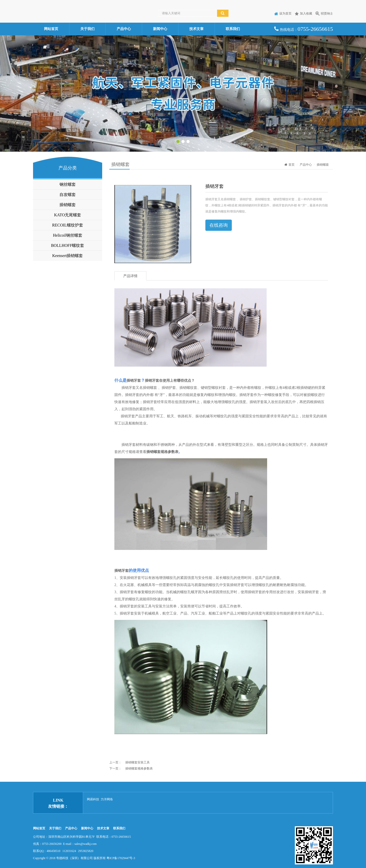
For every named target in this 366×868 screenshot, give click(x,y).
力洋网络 (107, 799)
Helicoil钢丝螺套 (68, 235)
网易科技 (93, 799)
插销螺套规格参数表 (162, 452)
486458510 (53, 851)
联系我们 (233, 29)
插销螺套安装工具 (138, 762)
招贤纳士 (324, 13)
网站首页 (51, 29)
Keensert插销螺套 (68, 256)
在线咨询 (219, 225)
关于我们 (87, 29)
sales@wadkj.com (86, 844)
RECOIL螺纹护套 (68, 225)
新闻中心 (160, 29)
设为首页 (283, 13)
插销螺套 (68, 205)
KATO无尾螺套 (68, 215)
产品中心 (124, 29)
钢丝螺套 (68, 184)
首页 (289, 165)
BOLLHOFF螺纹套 (68, 245)
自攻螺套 (68, 195)
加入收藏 (303, 13)
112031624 (69, 851)
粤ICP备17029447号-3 (121, 858)
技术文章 (196, 29)
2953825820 (86, 851)
